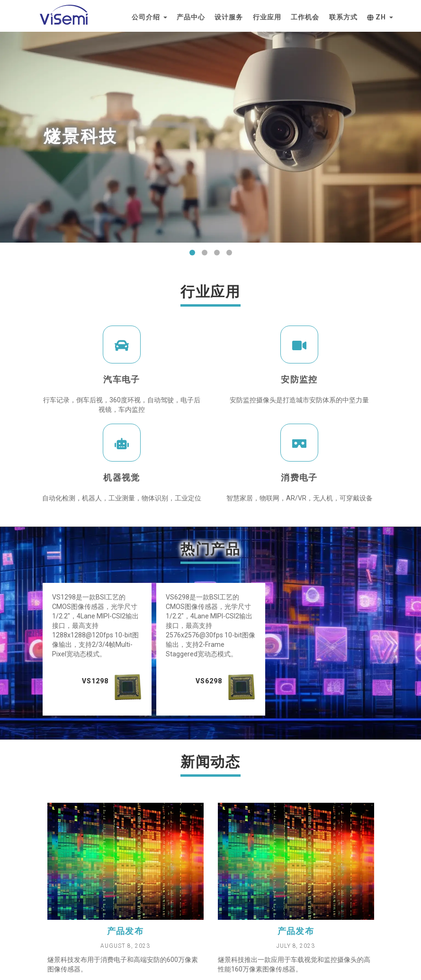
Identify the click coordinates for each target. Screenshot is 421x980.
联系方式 (343, 17)
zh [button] (380, 17)
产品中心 (191, 17)
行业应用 (267, 17)
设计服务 (229, 17)
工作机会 (305, 17)
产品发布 (125, 931)
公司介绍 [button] (149, 17)
